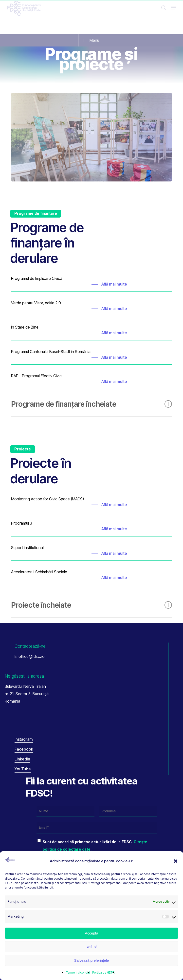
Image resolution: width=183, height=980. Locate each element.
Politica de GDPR (103, 972)
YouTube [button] (23, 769)
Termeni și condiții (78, 972)
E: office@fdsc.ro (30, 656)
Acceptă (91, 933)
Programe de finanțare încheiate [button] (92, 404)
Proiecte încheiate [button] (92, 605)
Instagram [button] (24, 739)
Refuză (91, 947)
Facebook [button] (24, 749)
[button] (176, 861)
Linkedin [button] (22, 759)
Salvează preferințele (92, 960)
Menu (91, 40)
